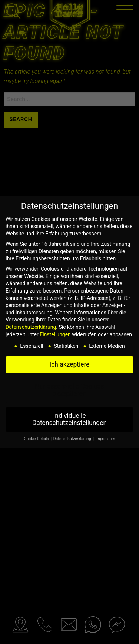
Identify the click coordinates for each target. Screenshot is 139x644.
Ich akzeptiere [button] (69, 364)
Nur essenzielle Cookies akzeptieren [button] (70, 390)
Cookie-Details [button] (37, 439)
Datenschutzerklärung (31, 327)
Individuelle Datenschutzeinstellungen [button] (69, 419)
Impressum (105, 439)
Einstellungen (55, 334)
